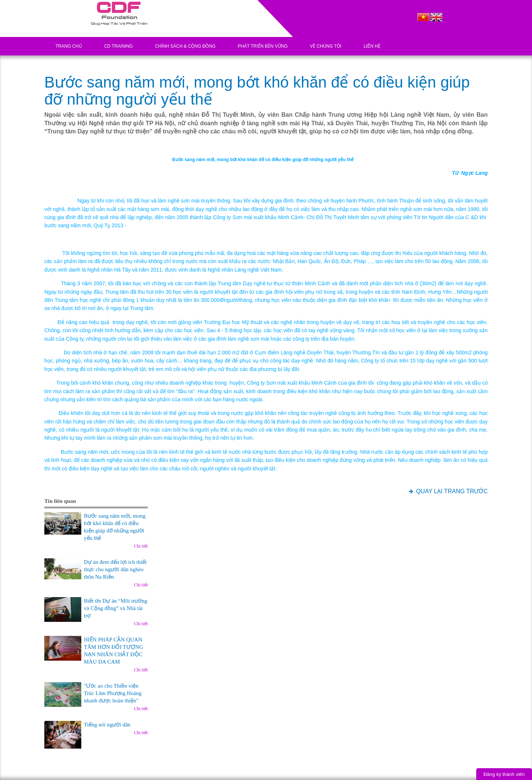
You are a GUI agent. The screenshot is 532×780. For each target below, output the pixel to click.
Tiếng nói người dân (107, 725)
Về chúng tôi (326, 46)
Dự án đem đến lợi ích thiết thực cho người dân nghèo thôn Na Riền (115, 569)
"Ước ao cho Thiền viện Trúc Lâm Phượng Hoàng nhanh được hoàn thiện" (113, 693)
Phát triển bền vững (262, 46)
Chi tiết (141, 546)
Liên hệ (372, 46)
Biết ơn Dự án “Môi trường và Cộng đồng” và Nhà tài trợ (115, 608)
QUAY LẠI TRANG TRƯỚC (452, 491)
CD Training (119, 46)
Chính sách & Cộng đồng (185, 46)
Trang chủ (69, 46)
